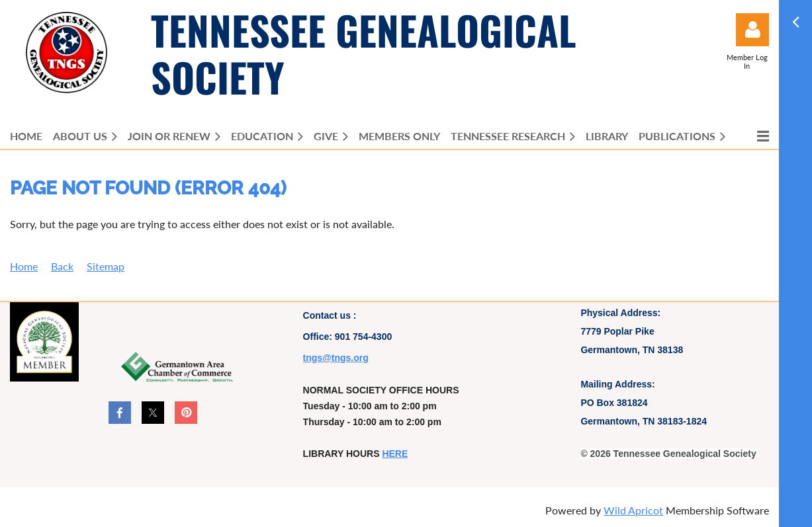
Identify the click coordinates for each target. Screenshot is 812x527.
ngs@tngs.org (337, 358)
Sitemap (106, 266)
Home (24, 266)
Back (62, 266)
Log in (752, 30)
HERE (395, 454)
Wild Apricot (633, 510)
